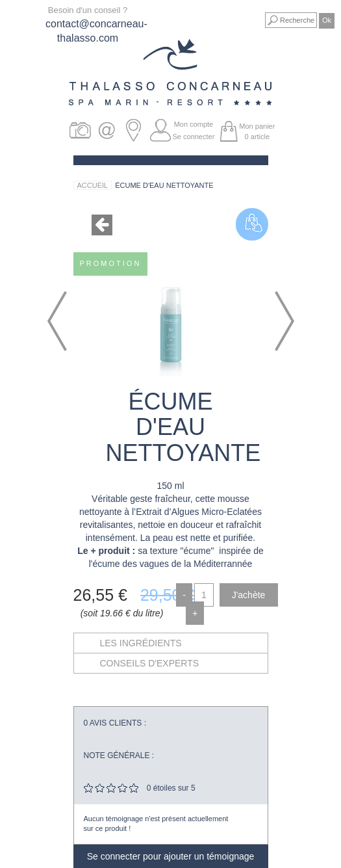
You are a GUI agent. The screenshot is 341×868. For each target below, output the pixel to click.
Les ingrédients (141, 643)
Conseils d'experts (150, 663)
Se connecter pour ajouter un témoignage (171, 856)
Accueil (93, 185)
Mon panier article (257, 131)
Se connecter (194, 137)
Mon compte (194, 124)
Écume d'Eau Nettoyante (164, 185)
